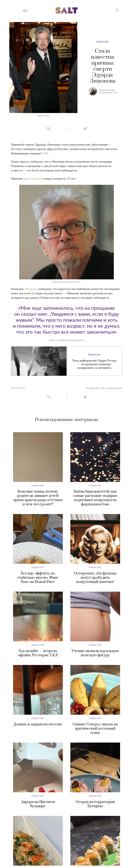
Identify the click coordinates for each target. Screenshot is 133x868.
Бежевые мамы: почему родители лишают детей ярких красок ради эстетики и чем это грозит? (38, 498)
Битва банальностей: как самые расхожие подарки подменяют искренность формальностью (95, 498)
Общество (102, 42)
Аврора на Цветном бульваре (38, 804)
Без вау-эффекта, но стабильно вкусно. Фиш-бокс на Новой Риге (38, 578)
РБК (46, 154)
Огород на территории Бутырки (95, 804)
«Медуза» (31, 289)
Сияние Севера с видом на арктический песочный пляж (95, 729)
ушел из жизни (33, 179)
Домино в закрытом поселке (38, 724)
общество (19, 388)
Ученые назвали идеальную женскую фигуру (95, 653)
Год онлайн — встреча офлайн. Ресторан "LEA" (38, 653)
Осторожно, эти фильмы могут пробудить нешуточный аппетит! (95, 578)
